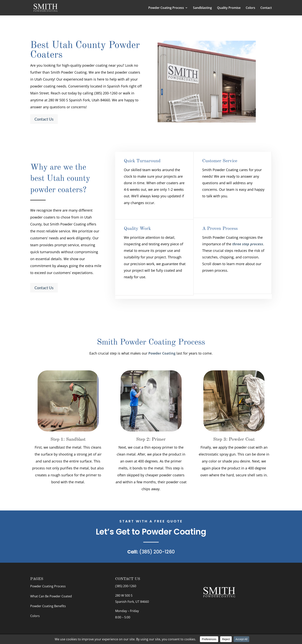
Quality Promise (229, 8)
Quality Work (137, 229)
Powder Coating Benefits (48, 606)
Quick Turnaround (142, 161)
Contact (266, 8)
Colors (250, 8)
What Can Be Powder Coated (51, 596)
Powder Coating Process (166, 8)
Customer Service (220, 161)
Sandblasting (202, 8)
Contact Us (44, 119)
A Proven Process (220, 229)
